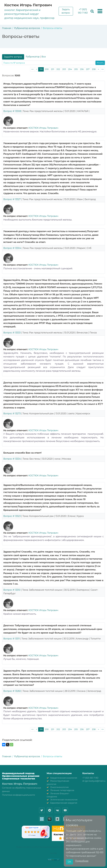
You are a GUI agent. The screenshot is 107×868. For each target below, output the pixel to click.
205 (76, 69)
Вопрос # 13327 (12, 199)
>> (103, 69)
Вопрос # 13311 (12, 639)
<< (32, 69)
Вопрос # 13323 (12, 516)
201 (53, 69)
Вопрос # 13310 (12, 590)
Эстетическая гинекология (64, 800)
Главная (7, 28)
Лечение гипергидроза (62, 790)
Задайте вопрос (13, 57)
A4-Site (54, 853)
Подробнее (82, 861)
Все (44, 57)
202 (58, 69)
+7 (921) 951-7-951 (83, 11)
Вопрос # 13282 (12, 691)
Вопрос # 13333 (12, 333)
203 (64, 69)
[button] (100, 11)
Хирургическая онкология (64, 778)
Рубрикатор (33, 57)
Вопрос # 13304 (12, 248)
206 (82, 69)
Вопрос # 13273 (12, 414)
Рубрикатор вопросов (27, 28)
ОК (69, 862)
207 (88, 69)
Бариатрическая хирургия (64, 803)
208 (94, 69)
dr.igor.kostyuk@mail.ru (94, 781)
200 (47, 69)
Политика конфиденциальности (19, 795)
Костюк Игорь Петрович (28, 5)
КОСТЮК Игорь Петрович (43, 128)
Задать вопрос (66, 11)
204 (70, 69)
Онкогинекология (59, 787)
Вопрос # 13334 (12, 459)
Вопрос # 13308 (12, 111)
